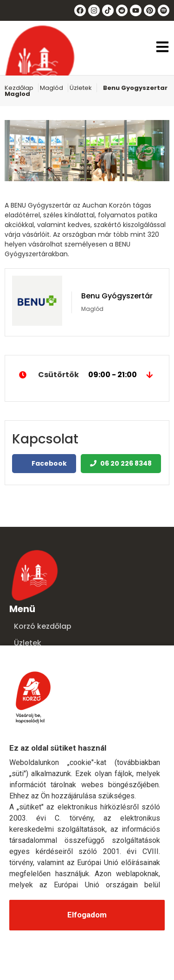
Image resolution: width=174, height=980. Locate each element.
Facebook (44, 463)
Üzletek (81, 88)
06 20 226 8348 (121, 463)
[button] (162, 48)
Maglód (52, 88)
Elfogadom (87, 915)
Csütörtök (87, 375)
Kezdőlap (19, 88)
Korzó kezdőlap (43, 626)
